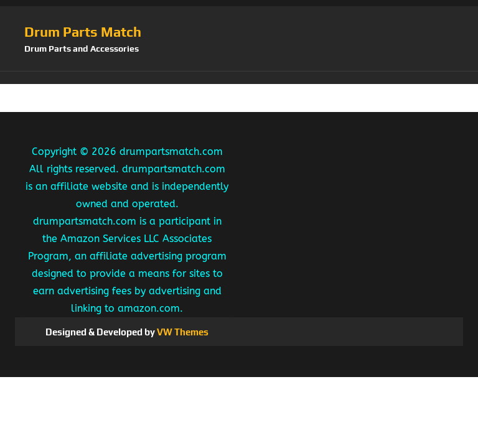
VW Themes (182, 332)
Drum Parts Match (83, 32)
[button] (239, 78)
